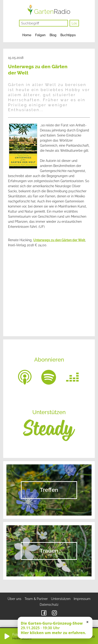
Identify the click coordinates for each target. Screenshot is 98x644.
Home (27, 35)
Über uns (14, 599)
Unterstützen (61, 599)
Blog (53, 35)
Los (74, 23)
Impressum (82, 599)
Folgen (40, 35)
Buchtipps (68, 35)
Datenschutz (49, 605)
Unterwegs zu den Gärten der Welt (59, 240)
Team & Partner (36, 599)
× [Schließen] (87, 622)
